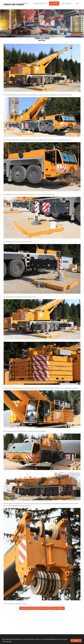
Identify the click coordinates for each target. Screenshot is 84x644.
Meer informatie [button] (7, 641)
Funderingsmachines (40, 3)
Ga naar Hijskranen (57, 608)
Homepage (26, 3)
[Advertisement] (42, 622)
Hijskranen (54, 3)
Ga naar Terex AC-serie (28, 608)
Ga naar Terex (43, 608)
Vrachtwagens (67, 3)
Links (77, 3)
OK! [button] (76, 641)
